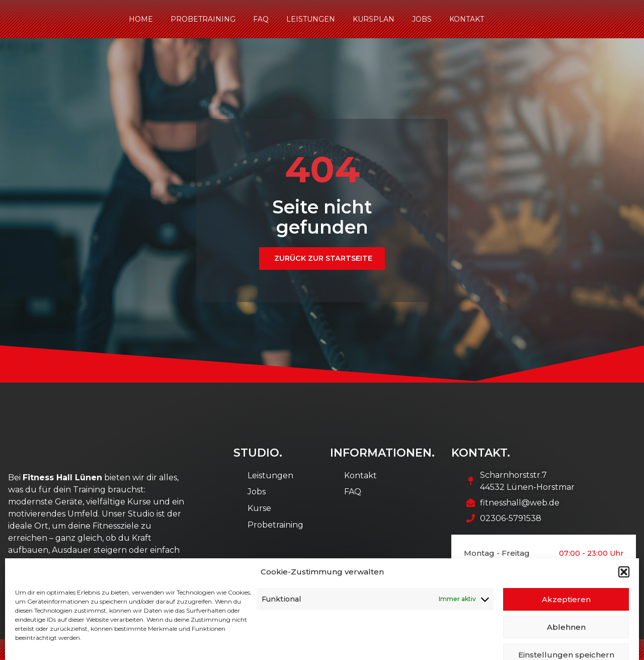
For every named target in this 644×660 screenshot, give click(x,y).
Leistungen (311, 19)
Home (141, 19)
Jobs (422, 19)
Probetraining (203, 19)
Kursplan (374, 19)
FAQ (261, 19)
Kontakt (467, 19)
